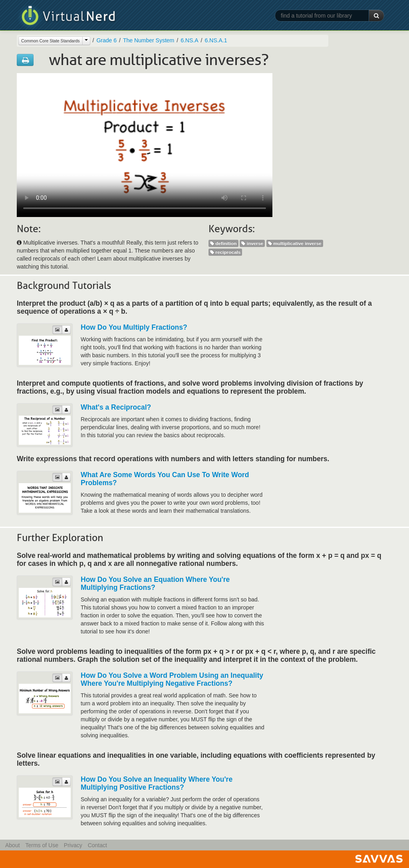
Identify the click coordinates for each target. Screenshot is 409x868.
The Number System (149, 40)
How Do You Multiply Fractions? (134, 327)
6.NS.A (189, 40)
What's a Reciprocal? (116, 407)
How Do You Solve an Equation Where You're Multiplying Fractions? (155, 583)
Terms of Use (42, 845)
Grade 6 (106, 40)
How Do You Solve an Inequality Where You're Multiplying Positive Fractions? (157, 783)
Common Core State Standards (51, 41)
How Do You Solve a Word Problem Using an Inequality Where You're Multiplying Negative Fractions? (172, 679)
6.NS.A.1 (216, 40)
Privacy (73, 845)
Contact (97, 845)
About (13, 845)
